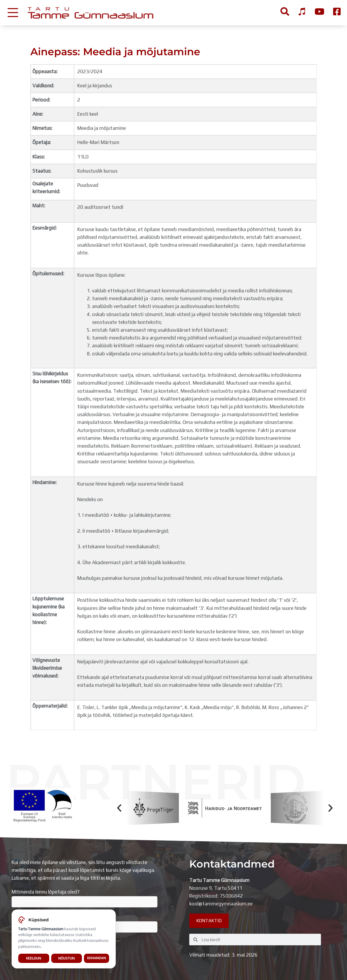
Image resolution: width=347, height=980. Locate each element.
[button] (119, 808)
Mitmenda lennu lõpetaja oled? (85, 898)
